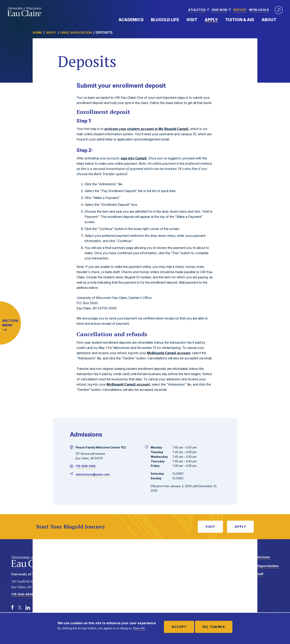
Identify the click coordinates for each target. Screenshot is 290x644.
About (269, 20)
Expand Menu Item (146, 20)
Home (37, 33)
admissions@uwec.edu (93, 474)
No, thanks (214, 627)
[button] (279, 10)
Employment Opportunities (258, 566)
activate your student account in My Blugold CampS (146, 129)
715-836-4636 (22, 594)
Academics (131, 20)
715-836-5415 (86, 466)
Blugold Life (165, 20)
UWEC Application (76, 33)
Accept (179, 627)
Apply (211, 20)
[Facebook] (12, 608)
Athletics (197, 10)
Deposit (240, 10)
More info (139, 628)
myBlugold (259, 10)
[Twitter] (20, 608)
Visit (192, 20)
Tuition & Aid (240, 20)
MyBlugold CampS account (169, 353)
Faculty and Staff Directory (250, 576)
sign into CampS (134, 158)
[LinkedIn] (28, 608)
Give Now (219, 10)
